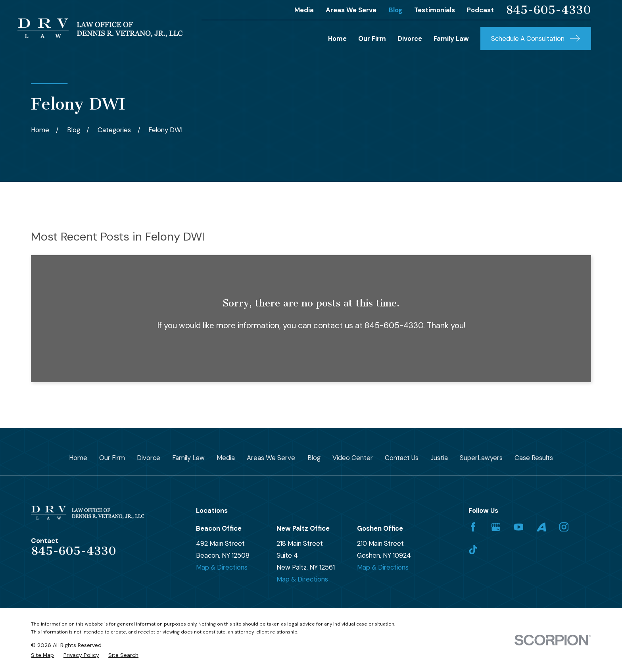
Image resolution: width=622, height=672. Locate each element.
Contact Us (402, 458)
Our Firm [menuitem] (372, 39)
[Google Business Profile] (496, 527)
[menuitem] (42, 655)
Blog (395, 10)
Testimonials (435, 10)
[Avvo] (541, 527)
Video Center (353, 458)
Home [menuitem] (337, 39)
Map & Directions (222, 567)
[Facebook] (473, 527)
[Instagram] (564, 527)
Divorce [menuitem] (410, 39)
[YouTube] (519, 527)
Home (78, 458)
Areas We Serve (351, 10)
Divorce (149, 458)
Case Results (534, 458)
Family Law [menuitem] (451, 39)
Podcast (480, 10)
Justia (439, 458)
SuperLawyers (481, 458)
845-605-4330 (548, 10)
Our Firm (112, 458)
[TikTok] (473, 550)
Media (304, 10)
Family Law (188, 458)
